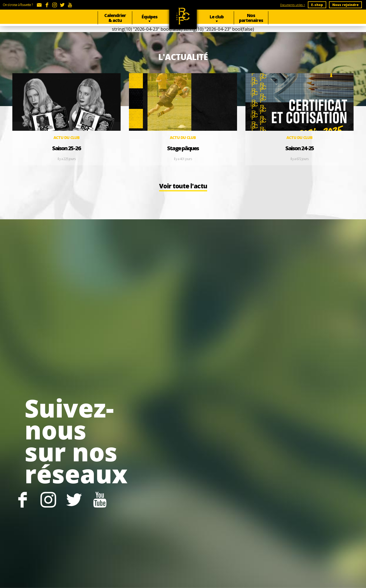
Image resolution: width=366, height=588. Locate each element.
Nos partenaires (251, 18)
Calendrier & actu (115, 18)
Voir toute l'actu (183, 189)
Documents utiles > (293, 5)
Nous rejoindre (345, 5)
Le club (217, 17)
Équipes (150, 17)
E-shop (317, 5)
